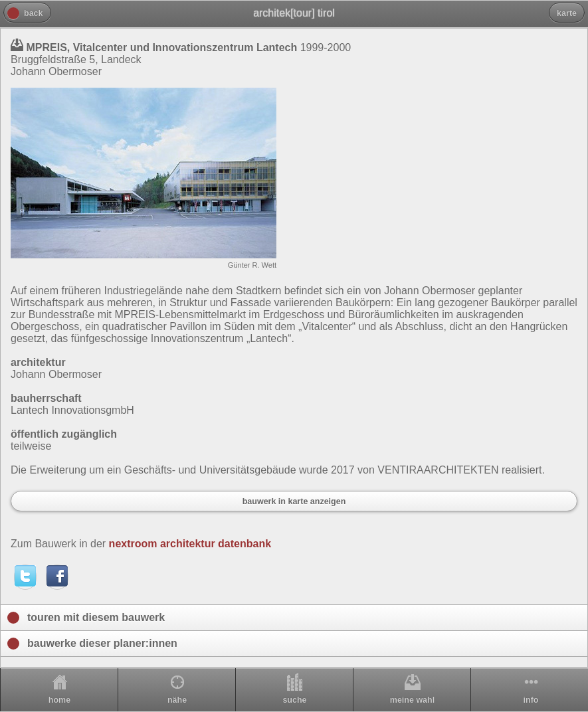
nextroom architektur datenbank (190, 544)
